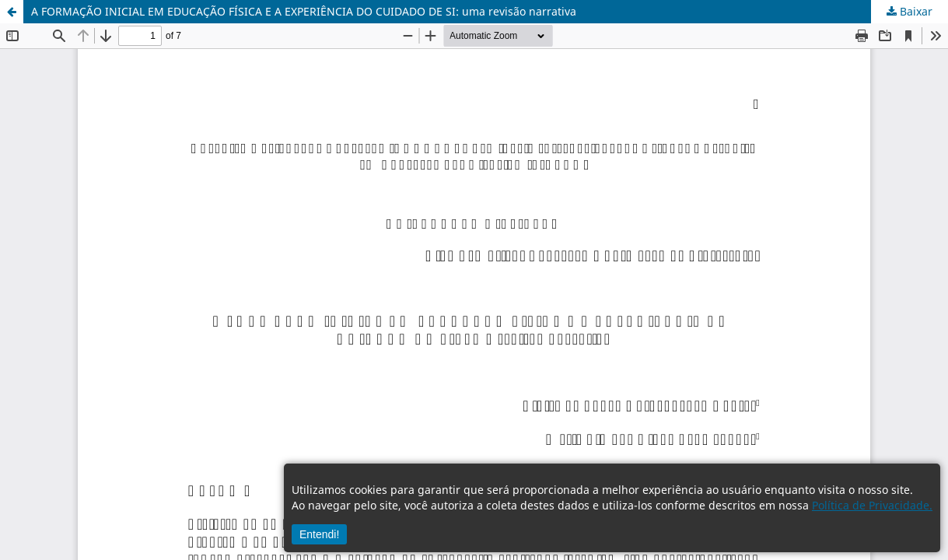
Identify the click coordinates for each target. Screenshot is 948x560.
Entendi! (319, 534)
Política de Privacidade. (872, 505)
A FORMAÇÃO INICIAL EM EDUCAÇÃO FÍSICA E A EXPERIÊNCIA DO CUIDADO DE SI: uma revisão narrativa (304, 11)
